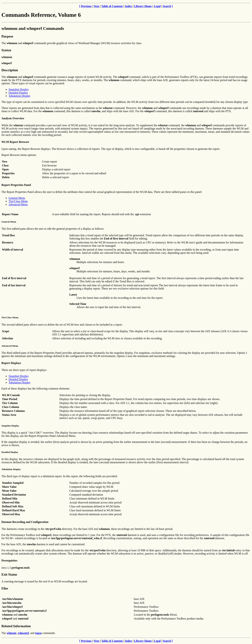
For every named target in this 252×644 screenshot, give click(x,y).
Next (96, 6)
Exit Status (9, 574)
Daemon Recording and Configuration (25, 522)
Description (10, 70)
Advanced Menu (18, 204)
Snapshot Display (19, 89)
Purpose (7, 36)
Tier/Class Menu (18, 201)
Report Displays (11, 363)
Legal (157, 6)
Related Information (16, 626)
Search (167, 6)
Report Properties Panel (16, 185)
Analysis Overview (13, 118)
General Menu (17, 198)
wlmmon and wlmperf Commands (33, 28)
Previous (86, 6)
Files (5, 588)
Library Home (143, 6)
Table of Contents (112, 6)
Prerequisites (9, 561)
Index (129, 6)
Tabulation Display (19, 96)
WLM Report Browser (15, 142)
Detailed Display (18, 93)
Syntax (6, 50)
